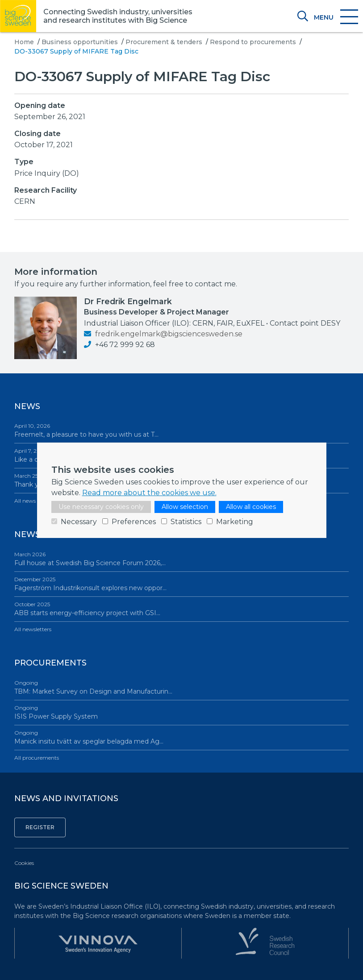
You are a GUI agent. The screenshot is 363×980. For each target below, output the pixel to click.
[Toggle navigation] (336, 17)
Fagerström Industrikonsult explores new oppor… (181, 584)
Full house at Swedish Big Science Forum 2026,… (181, 559)
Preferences (134, 522)
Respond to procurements (253, 42)
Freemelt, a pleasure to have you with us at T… (181, 430)
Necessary (79, 522)
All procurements (37, 758)
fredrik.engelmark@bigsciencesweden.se (163, 334)
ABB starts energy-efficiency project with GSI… (181, 609)
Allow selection (185, 507)
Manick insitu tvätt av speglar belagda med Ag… (181, 737)
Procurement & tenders (164, 42)
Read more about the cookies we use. (149, 493)
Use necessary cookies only (101, 507)
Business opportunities (80, 42)
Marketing (235, 522)
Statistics (186, 522)
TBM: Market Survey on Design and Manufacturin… (181, 687)
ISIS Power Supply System (181, 712)
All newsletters (33, 629)
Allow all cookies (251, 507)
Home (24, 42)
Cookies (24, 863)
